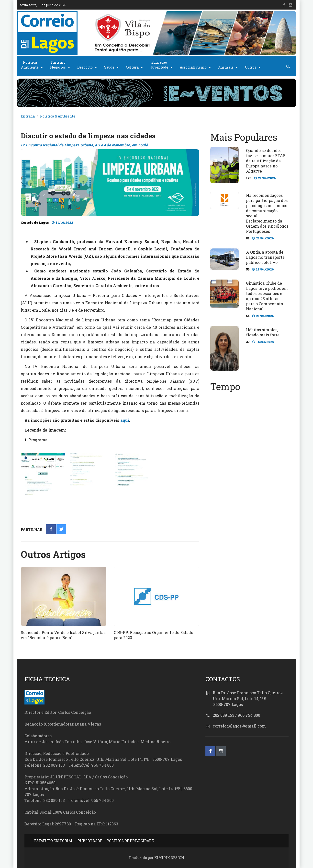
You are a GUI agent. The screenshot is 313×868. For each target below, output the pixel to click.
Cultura (132, 67)
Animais (226, 67)
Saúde (109, 67)
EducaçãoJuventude (159, 65)
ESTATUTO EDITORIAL (54, 841)
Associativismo (193, 67)
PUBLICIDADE (90, 841)
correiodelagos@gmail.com (239, 726)
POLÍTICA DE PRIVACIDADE (130, 841)
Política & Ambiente (58, 116)
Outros (251, 67)
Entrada (28, 116)
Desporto (85, 67)
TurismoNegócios (58, 65)
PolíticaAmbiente (30, 65)
